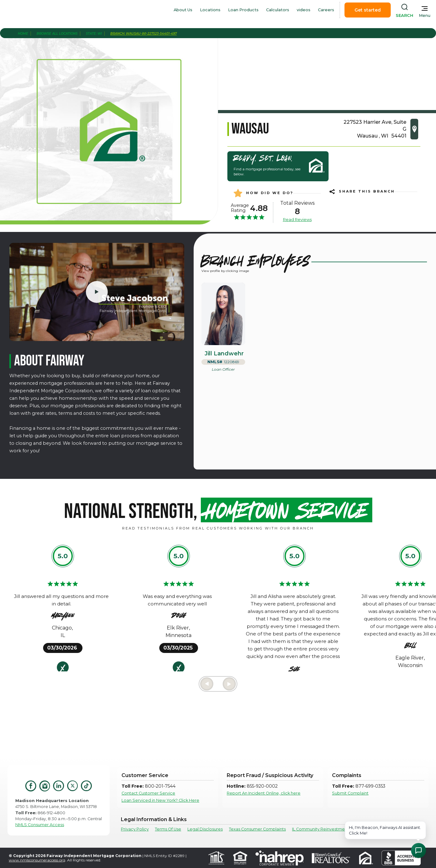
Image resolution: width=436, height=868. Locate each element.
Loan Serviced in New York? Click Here (160, 800)
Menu (425, 15)
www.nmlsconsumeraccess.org (37, 860)
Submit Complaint (350, 793)
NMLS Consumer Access (40, 825)
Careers (326, 10)
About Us (183, 10)
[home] (40, 10)
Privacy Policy (135, 829)
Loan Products (243, 10)
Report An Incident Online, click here (264, 793)
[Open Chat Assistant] (419, 850)
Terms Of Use (168, 829)
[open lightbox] (97, 292)
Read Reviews (297, 219)
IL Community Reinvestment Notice (328, 829)
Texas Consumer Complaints (257, 829)
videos (304, 10)
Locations (210, 10)
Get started (368, 10)
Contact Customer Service (148, 793)
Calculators (278, 10)
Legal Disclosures (205, 829)
